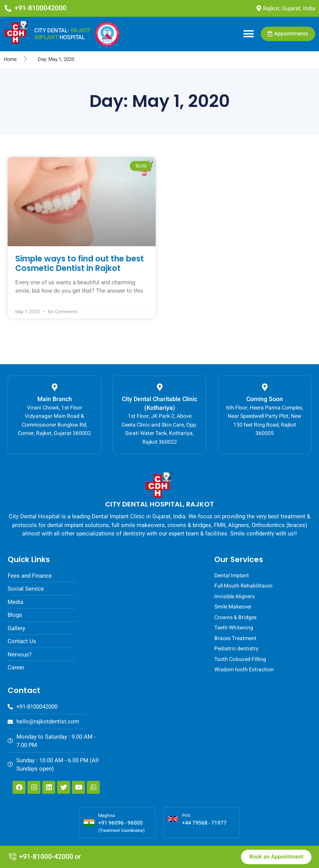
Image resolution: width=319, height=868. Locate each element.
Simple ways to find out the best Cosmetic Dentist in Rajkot (80, 263)
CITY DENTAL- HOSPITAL (62, 34)
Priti (186, 815)
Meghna (107, 815)
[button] (248, 34)
